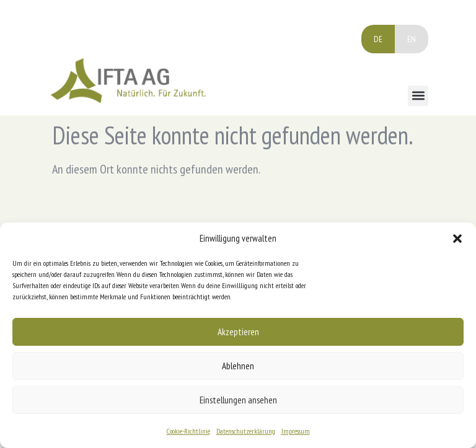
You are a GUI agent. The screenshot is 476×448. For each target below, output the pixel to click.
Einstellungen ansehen (238, 400)
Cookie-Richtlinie (188, 431)
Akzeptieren (238, 332)
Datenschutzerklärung (246, 431)
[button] (457, 239)
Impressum (296, 431)
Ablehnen (238, 366)
